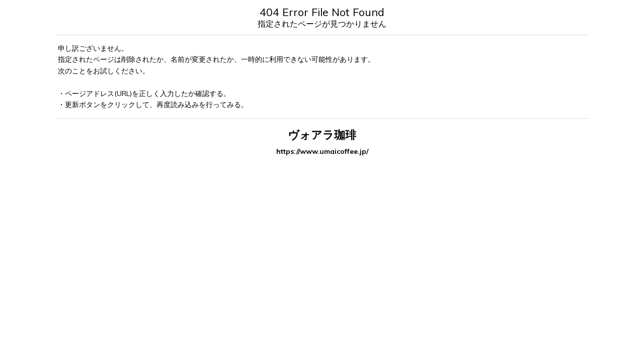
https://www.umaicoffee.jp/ (322, 151)
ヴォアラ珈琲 (322, 134)
